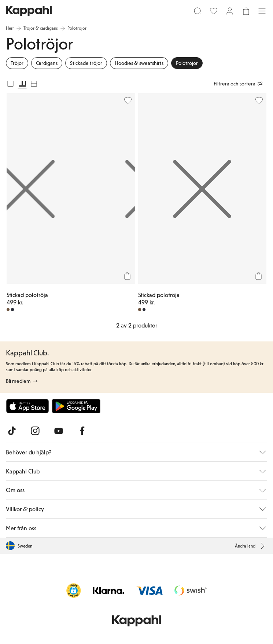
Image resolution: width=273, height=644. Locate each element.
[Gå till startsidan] (29, 11)
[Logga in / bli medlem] (230, 11)
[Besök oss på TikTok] (12, 431)
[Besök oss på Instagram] (35, 431)
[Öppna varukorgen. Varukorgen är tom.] (246, 11)
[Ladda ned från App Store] (27, 406)
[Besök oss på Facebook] (82, 431)
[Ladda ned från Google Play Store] (76, 406)
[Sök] (198, 11)
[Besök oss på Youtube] (59, 431)
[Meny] (262, 11)
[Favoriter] (214, 11)
